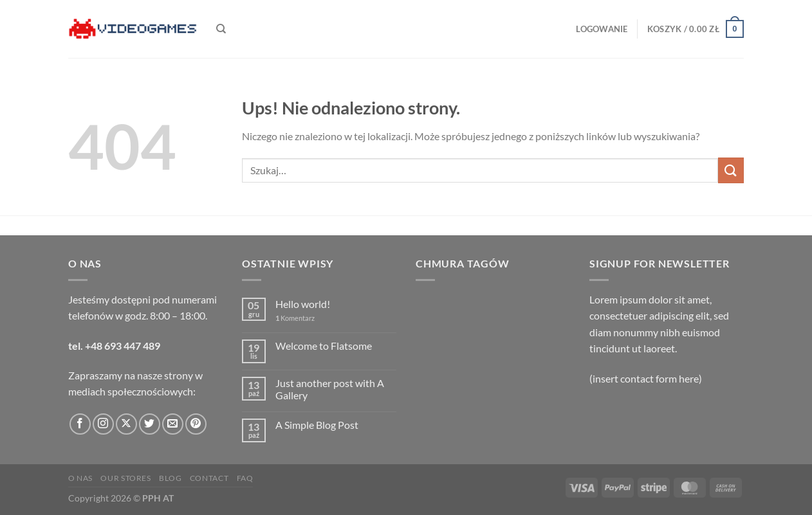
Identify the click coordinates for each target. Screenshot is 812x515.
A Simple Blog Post (317, 425)
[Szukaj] (221, 29)
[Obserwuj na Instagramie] (103, 424)
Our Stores (125, 478)
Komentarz (295, 318)
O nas (80, 478)
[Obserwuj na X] (126, 424)
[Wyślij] (731, 170)
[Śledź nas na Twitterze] (150, 424)
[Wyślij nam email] (173, 424)
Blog (170, 478)
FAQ (245, 478)
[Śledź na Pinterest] (196, 424)
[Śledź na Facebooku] (80, 424)
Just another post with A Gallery (330, 389)
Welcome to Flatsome (324, 346)
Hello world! (303, 304)
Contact (209, 478)
